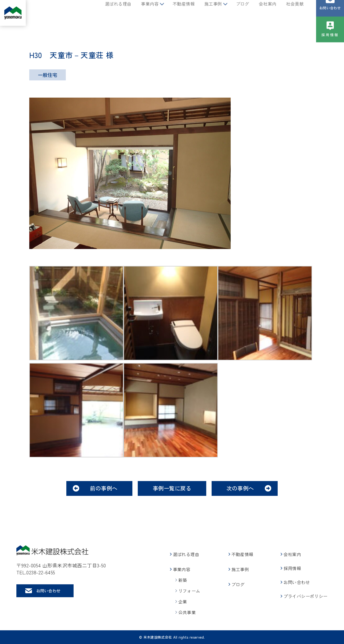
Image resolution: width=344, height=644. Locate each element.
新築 (183, 580)
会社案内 (268, 13)
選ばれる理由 (118, 13)
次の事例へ (240, 488)
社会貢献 (295, 13)
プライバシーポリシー (306, 596)
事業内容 (150, 13)
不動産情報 (184, 13)
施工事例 (213, 13)
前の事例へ (104, 488)
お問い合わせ (330, 17)
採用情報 (330, 44)
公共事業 (187, 612)
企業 (183, 602)
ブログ (243, 13)
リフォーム (189, 591)
